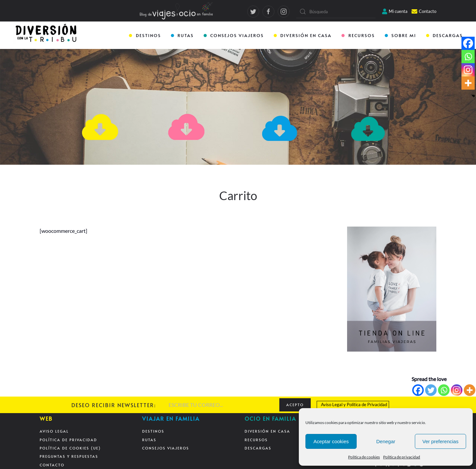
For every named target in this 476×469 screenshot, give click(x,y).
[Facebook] (418, 390)
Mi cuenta (395, 11)
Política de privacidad (402, 457)
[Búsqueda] (336, 12)
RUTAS (182, 35)
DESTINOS (145, 35)
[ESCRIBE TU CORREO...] (221, 405)
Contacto (424, 11)
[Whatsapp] (444, 390)
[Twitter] (431, 390)
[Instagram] (457, 390)
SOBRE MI (400, 35)
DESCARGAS (444, 35)
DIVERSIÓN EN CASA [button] (303, 35)
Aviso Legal (332, 405)
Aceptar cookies (331, 441)
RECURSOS (358, 35)
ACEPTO (295, 405)
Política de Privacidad (367, 405)
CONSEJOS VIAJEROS (234, 35)
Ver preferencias (440, 441)
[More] (470, 390)
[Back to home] (47, 36)
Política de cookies (364, 457)
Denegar (386, 441)
